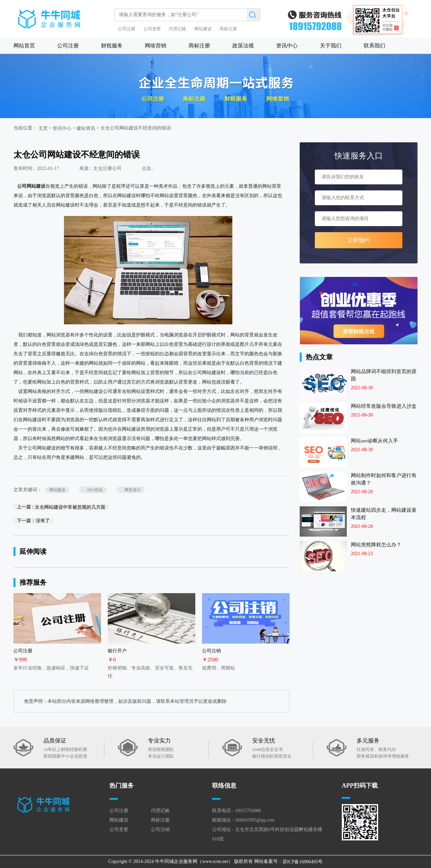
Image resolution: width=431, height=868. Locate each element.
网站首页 (24, 46)
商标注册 (228, 29)
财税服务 (112, 46)
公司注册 (127, 29)
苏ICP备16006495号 (303, 862)
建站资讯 (86, 128)
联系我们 (374, 46)
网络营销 (156, 46)
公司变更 (152, 29)
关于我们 (331, 46)
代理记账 (177, 29)
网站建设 (203, 29)
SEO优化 (93, 490)
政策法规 (243, 46)
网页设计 (131, 490)
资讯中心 (287, 46)
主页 (43, 128)
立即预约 (359, 240)
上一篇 (61, 507)
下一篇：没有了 (33, 521)
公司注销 (160, 829)
